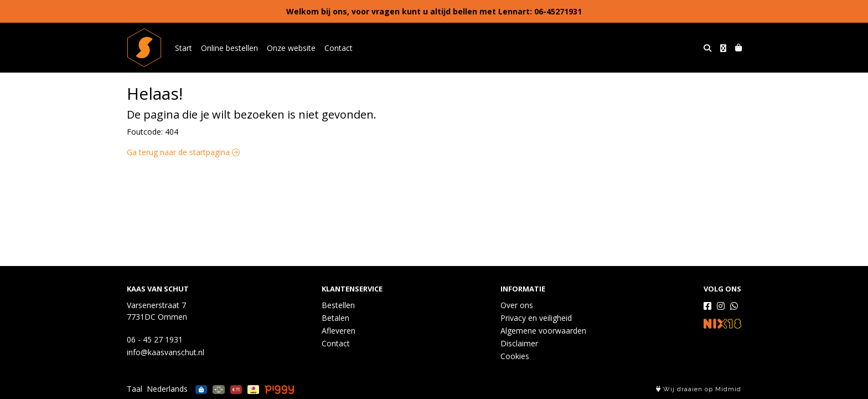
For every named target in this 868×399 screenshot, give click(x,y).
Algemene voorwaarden (543, 331)
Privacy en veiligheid (536, 318)
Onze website (291, 48)
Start (184, 48)
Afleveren (339, 331)
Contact (339, 48)
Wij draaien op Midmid (699, 389)
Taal (135, 389)
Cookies (515, 356)
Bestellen (338, 305)
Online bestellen (229, 48)
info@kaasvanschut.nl (166, 352)
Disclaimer (519, 343)
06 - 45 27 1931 (155, 339)
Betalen (335, 318)
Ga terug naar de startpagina (183, 152)
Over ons (517, 305)
